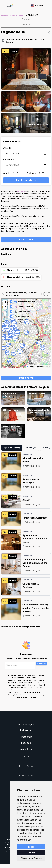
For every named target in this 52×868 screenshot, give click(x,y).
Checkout (9, 160)
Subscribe (41, 665)
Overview (26, 19)
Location (26, 25)
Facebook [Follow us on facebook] (27, 744)
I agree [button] (31, 847)
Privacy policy (26, 767)
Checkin (8, 148)
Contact (26, 758)
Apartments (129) (12, 449)
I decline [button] (31, 852)
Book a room (26, 241)
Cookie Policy (26, 777)
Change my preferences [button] (31, 858)
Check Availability (26, 181)
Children (31, 174)
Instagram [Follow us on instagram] (27, 738)
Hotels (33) (31, 449)
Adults (7, 174)
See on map (45, 295)
